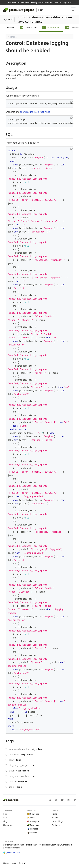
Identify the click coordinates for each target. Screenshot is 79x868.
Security (23, 863)
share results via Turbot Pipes (35, 112)
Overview (10, 28)
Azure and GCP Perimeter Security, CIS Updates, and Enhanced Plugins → (39, 2)
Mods (9, 19)
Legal (14, 863)
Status (6, 863)
